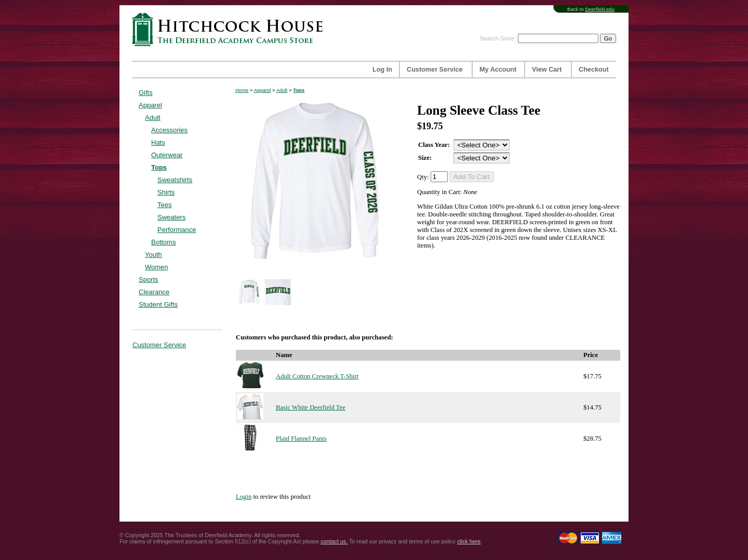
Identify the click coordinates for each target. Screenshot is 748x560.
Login (244, 497)
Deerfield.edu (600, 9)
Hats (158, 142)
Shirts (166, 192)
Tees (164, 205)
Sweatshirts (175, 180)
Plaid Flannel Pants (301, 439)
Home (242, 90)
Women (157, 267)
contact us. (334, 541)
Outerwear (167, 155)
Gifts (146, 93)
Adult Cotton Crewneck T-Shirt (317, 376)
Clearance (154, 292)
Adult (153, 118)
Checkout (594, 70)
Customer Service (435, 70)
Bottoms (164, 242)
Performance (177, 230)
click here (469, 541)
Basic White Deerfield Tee (311, 407)
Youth (153, 255)
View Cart (547, 70)
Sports (149, 279)
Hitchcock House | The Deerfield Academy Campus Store (231, 29)
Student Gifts (158, 304)
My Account (498, 70)
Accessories (169, 130)
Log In (382, 70)
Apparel (150, 105)
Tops (159, 167)
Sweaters (171, 217)
